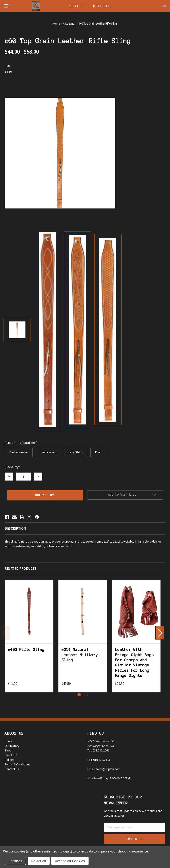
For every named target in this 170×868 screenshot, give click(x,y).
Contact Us (12, 769)
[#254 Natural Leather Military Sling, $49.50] (83, 612)
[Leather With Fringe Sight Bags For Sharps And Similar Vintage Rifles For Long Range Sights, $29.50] (136, 612)
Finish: (21, 443)
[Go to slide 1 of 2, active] (79, 695)
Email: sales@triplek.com (104, 769)
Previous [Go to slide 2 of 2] (6, 633)
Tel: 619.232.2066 (98, 750)
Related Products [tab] (20, 569)
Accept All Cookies (70, 861)
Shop (8, 750)
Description (15, 528)
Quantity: (13, 467)
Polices (10, 760)
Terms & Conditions (17, 764)
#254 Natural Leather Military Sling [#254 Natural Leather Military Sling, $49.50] (80, 655)
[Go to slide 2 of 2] (86, 695)
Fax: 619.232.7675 (99, 760)
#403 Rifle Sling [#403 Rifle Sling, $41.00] (26, 650)
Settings (15, 861)
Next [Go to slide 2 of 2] (160, 633)
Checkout (11, 755)
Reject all (39, 861)
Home (9, 741)
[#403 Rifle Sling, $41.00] (29, 612)
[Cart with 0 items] (164, 6)
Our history (12, 746)
